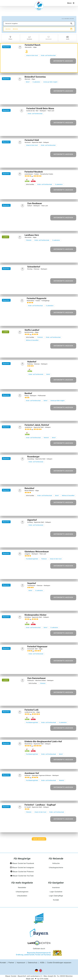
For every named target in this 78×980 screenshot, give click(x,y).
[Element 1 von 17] (9, 543)
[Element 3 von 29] (12, 448)
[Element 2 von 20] (10, 132)
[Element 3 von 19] (12, 417)
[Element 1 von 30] (7, 195)
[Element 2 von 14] (11, 480)
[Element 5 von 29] (16, 448)
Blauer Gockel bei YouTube (22, 876)
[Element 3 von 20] (13, 132)
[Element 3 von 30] (12, 195)
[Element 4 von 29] (14, 448)
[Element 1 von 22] (7, 512)
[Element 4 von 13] (15, 385)
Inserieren (56, 888)
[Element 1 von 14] (9, 480)
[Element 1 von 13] (9, 385)
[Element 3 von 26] (12, 259)
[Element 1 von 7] (9, 290)
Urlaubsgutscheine (56, 868)
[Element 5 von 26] (16, 259)
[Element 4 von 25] (14, 575)
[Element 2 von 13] (11, 385)
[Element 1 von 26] (7, 259)
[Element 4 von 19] (14, 417)
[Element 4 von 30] (14, 195)
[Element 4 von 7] (15, 290)
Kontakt (56, 900)
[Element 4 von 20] (15, 132)
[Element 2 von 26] (9, 259)
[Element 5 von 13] (17, 385)
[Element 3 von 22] (12, 512)
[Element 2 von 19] (9, 417)
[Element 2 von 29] (9, 448)
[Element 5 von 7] (17, 290)
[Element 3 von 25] (12, 575)
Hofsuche (56, 863)
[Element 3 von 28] (12, 100)
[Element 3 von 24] (12, 164)
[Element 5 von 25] (16, 575)
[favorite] (20, 47)
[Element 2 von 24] (9, 164)
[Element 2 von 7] (11, 290)
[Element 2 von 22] (9, 512)
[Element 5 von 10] (17, 702)
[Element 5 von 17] (17, 543)
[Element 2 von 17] (11, 543)
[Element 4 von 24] (14, 164)
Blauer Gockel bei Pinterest (22, 872)
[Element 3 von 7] (13, 290)
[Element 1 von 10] (9, 702)
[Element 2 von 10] (11, 702)
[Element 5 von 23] (17, 227)
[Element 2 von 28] (9, 100)
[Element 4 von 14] (15, 480)
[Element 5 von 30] (16, 195)
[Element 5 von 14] (17, 480)
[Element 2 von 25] (9, 575)
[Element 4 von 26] (14, 259)
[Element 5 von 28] (16, 100)
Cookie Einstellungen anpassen (59, 963)
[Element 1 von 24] (7, 164)
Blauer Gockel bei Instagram (22, 868)
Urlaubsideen (22, 896)
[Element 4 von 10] (15, 702)
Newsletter (22, 888)
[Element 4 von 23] (15, 227)
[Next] (39, 839)
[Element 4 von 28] (14, 100)
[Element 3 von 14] (13, 480)
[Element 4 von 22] (14, 512)
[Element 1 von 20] (8, 132)
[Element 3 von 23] (13, 227)
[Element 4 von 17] (15, 543)
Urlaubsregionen (22, 892)
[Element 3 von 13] (13, 385)
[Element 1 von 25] (7, 575)
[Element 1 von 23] (9, 227)
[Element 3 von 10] (13, 702)
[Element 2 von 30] (9, 195)
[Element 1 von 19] (7, 417)
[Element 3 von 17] (13, 543)
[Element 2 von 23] (11, 227)
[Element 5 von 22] (16, 512)
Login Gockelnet (56, 892)
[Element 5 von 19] (16, 417)
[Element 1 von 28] (7, 100)
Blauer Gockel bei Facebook (22, 863)
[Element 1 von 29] (7, 448)
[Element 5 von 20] (17, 132)
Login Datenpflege (56, 896)
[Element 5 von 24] (16, 164)
